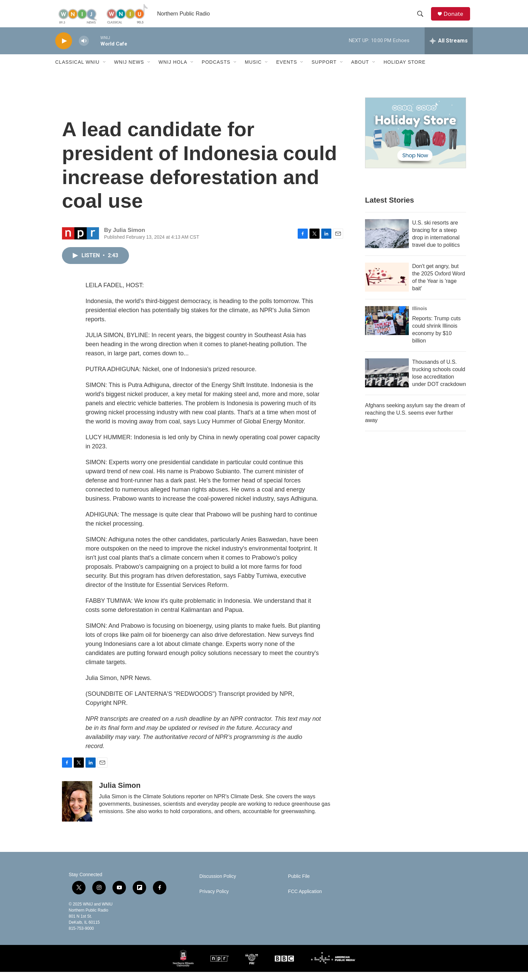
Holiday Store (405, 70)
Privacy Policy (214, 900)
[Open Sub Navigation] (105, 70)
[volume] (84, 49)
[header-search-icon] (422, 18)
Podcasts (216, 70)
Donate (456, 18)
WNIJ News (129, 70)
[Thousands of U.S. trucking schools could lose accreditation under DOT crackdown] (387, 381)
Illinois (420, 317)
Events (287, 70)
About (360, 70)
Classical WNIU (77, 70)
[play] (64, 49)
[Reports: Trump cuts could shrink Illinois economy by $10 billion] (387, 329)
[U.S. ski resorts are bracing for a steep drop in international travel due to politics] (387, 242)
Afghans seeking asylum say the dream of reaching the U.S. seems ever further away (415, 421)
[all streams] (449, 49)
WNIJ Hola (173, 70)
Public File (299, 884)
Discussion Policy (218, 884)
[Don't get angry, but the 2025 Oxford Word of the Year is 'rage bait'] (387, 285)
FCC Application (305, 900)
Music (253, 70)
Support (324, 70)
